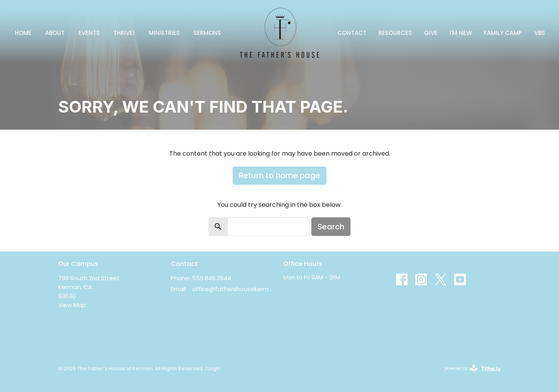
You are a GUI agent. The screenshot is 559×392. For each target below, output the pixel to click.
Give (431, 33)
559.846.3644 (212, 278)
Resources (395, 33)
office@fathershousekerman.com (234, 289)
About (55, 33)
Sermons (207, 33)
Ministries (164, 33)
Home (23, 33)
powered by (473, 369)
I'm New (461, 33)
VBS (540, 33)
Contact (352, 33)
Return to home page (279, 175)
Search (331, 227)
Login (214, 369)
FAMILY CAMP (503, 33)
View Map (72, 305)
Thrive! (124, 33)
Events (89, 33)
